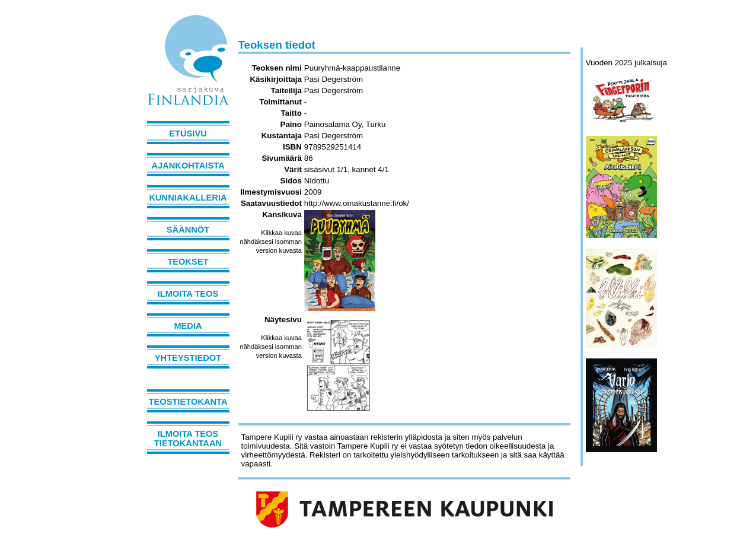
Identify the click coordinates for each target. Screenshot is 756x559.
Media (188, 326)
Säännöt (188, 230)
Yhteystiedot (188, 358)
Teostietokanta (188, 402)
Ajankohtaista (188, 166)
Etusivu (188, 134)
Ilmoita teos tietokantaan (188, 439)
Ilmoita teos (188, 294)
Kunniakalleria (188, 198)
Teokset (188, 262)
